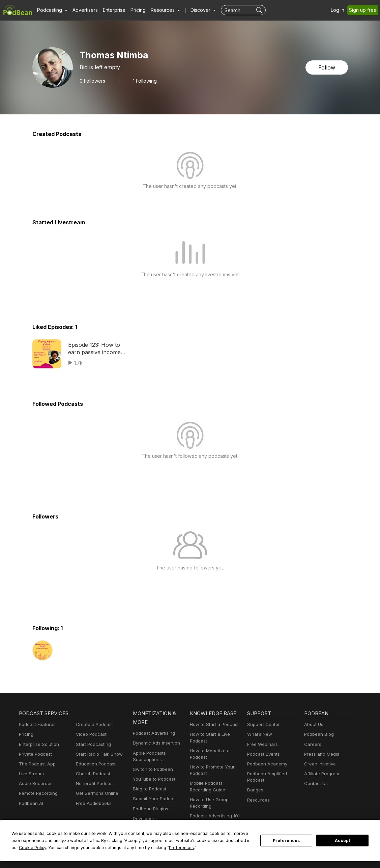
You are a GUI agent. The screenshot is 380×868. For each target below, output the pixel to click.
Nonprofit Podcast (94, 783)
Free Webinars (262, 744)
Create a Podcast (93, 724)
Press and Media (321, 754)
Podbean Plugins (150, 809)
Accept (343, 841)
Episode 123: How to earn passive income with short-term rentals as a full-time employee (100, 349)
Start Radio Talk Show (98, 754)
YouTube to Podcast (153, 779)
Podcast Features (36, 733)
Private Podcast (34, 763)
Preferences (286, 841)
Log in (340, 10)
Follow (327, 67)
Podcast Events (263, 754)
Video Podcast (90, 734)
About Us (313, 724)
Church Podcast (92, 774)
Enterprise (110, 10)
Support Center (262, 724)
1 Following (143, 81)
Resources (258, 800)
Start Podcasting (92, 744)
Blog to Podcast (148, 789)
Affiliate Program (320, 774)
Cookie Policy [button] (236, 840)
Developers (144, 819)
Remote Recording (37, 802)
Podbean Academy (266, 764)
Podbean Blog (318, 734)
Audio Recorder (34, 792)
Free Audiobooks (93, 803)
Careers (312, 744)
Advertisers (83, 10)
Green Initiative (319, 764)
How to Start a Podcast (213, 724)
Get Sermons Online (96, 793)
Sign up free (364, 10)
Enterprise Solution (38, 753)
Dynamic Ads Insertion (155, 743)
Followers (92, 81)
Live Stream (31, 782)
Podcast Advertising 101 (214, 816)
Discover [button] (194, 10)
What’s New (259, 734)
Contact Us (315, 783)
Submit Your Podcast (153, 799)
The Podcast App (36, 773)
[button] (51, 10)
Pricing (133, 10)
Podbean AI (30, 812)
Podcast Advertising (152, 733)
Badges (255, 790)
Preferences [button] (131, 847)
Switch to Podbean (151, 769)
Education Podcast (94, 764)
